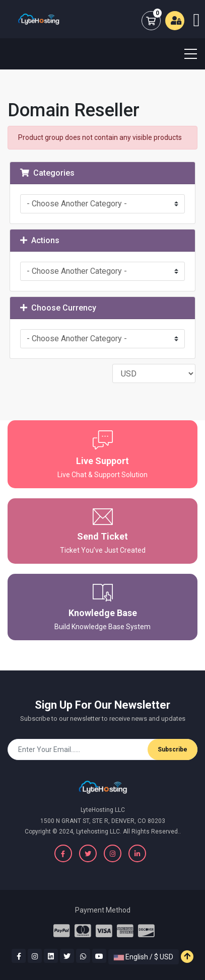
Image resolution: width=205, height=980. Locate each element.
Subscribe (173, 749)
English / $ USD (144, 957)
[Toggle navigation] (184, 54)
